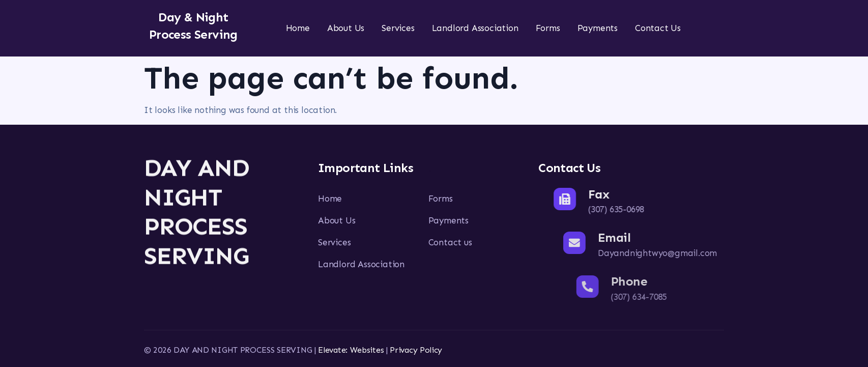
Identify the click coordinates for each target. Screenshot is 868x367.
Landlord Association (475, 28)
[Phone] (628, 287)
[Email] (605, 243)
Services (398, 28)
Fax (621, 194)
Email (645, 237)
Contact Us (658, 28)
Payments (598, 28)
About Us (346, 28)
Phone (670, 281)
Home (298, 28)
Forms (548, 28)
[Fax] (588, 199)
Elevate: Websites (351, 350)
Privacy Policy (416, 350)
